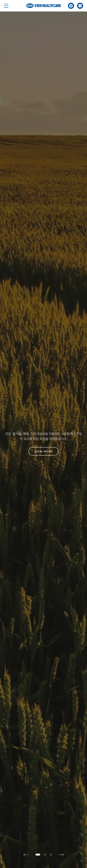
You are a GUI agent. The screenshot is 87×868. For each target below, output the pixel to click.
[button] (28, 855)
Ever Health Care (44, 6)
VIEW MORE (43, 451)
